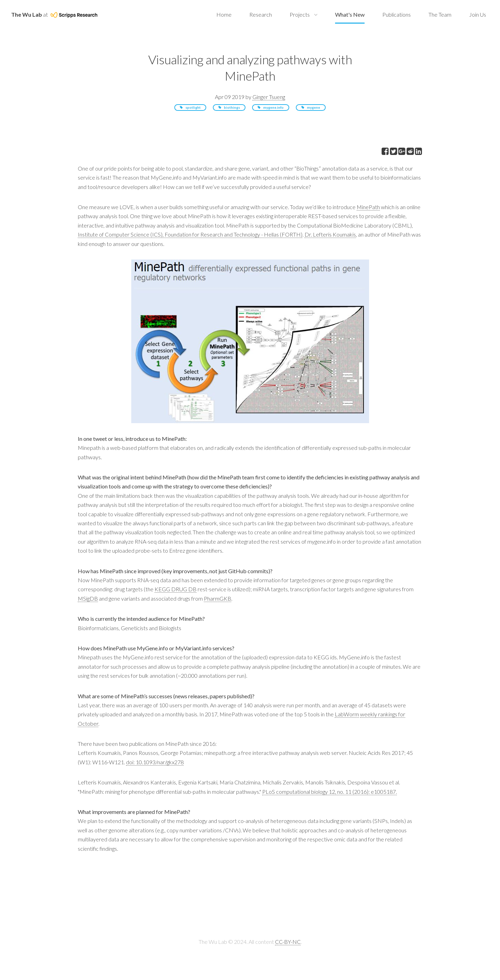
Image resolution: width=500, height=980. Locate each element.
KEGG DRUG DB (176, 589)
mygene (314, 108)
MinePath (368, 207)
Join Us (478, 14)
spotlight (193, 108)
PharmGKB (218, 598)
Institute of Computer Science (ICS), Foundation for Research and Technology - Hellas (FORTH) (190, 234)
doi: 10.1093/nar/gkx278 (155, 762)
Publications (397, 14)
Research (261, 14)
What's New (350, 14)
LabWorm (347, 714)
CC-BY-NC (288, 942)
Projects (300, 14)
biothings (232, 108)
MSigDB (88, 598)
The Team (440, 14)
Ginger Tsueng (269, 97)
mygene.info (273, 108)
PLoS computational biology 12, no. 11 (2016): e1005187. (330, 792)
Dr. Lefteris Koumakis (330, 234)
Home (224, 14)
